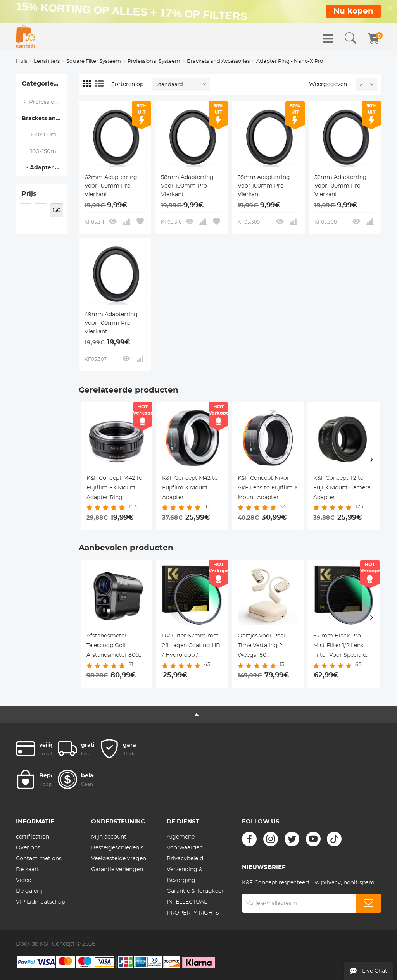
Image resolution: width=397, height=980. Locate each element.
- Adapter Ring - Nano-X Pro (44, 168)
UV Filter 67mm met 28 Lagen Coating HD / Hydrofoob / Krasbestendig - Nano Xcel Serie (191, 647)
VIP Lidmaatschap (41, 902)
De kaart (28, 870)
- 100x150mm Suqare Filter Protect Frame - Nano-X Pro (45, 152)
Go (57, 210)
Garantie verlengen (117, 870)
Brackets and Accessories (218, 61)
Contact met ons (39, 859)
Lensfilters (47, 61)
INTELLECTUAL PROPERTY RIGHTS (193, 908)
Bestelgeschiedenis (117, 848)
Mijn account (109, 837)
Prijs (29, 194)
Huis (22, 61)
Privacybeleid (185, 859)
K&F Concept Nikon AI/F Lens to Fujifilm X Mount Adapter (268, 488)
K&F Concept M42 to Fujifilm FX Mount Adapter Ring (114, 488)
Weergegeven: (329, 84)
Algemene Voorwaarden (185, 842)
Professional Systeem (154, 61)
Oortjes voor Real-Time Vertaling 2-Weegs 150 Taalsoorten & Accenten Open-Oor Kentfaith (265, 647)
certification (33, 837)
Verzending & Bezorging (185, 875)
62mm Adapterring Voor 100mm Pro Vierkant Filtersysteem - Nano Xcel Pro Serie (113, 187)
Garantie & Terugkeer (195, 891)
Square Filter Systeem (94, 61)
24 (363, 85)
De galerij (29, 891)
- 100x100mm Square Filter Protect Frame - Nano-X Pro (45, 135)
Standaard (170, 85)
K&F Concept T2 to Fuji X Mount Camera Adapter (342, 488)
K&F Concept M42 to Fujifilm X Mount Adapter (190, 488)
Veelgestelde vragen (119, 859)
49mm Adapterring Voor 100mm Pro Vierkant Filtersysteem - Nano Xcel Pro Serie (113, 324)
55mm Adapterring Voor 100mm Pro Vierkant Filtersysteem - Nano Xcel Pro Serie (266, 187)
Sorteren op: (128, 84)
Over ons (28, 848)
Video (24, 880)
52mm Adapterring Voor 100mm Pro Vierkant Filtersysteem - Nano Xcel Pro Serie (343, 187)
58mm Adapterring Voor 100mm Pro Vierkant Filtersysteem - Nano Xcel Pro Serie (189, 187)
